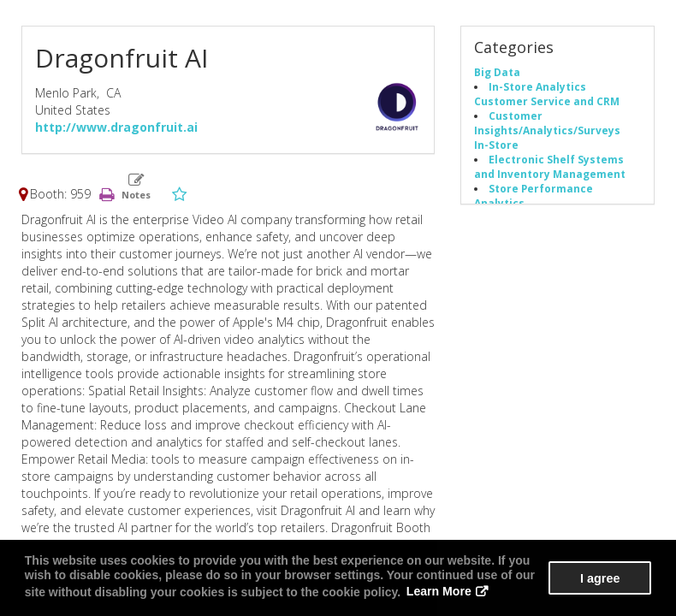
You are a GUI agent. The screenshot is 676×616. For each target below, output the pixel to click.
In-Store (496, 145)
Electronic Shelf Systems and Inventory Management (550, 166)
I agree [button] (600, 578)
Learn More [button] (439, 592)
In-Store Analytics (537, 86)
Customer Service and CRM (547, 101)
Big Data (497, 72)
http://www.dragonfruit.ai (116, 127)
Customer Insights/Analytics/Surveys (547, 123)
